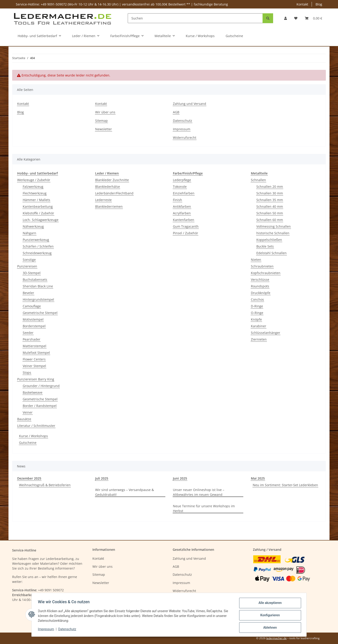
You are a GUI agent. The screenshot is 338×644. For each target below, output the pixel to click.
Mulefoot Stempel (36, 353)
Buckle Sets (265, 246)
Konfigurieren (269, 616)
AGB (176, 112)
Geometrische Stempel (40, 313)
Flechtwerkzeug (35, 193)
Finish (177, 200)
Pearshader (32, 339)
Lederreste (103, 200)
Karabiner (259, 326)
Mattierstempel (35, 346)
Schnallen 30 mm (270, 193)
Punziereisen (27, 266)
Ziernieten (259, 339)
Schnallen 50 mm (270, 213)
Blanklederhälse (108, 187)
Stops (27, 372)
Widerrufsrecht (185, 138)
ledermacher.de (276, 638)
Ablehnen (269, 628)
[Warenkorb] (313, 18)
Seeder (28, 333)
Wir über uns (105, 112)
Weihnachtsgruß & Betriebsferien (45, 485)
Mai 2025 (258, 478)
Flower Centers (34, 359)
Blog (319, 4)
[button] (285, 18)
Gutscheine (28, 443)
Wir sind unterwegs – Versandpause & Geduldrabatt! (125, 492)
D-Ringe (257, 306)
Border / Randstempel (40, 406)
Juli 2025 (102, 478)
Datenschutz (68, 630)
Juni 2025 (180, 478)
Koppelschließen (269, 240)
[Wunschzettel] (296, 18)
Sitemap (101, 121)
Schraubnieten (262, 266)
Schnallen (258, 180)
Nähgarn (29, 233)
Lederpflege (182, 180)
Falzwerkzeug (33, 187)
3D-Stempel (32, 273)
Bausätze (24, 419)
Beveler (28, 293)
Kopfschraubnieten (266, 273)
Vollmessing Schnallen (274, 226)
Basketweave (33, 392)
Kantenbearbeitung (38, 206)
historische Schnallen (273, 233)
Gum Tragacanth (186, 226)
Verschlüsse (260, 280)
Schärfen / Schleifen (38, 246)
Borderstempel (34, 326)
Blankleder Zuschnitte (112, 180)
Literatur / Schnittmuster (36, 426)
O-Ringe (257, 313)
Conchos (257, 299)
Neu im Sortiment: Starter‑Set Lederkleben (285, 485)
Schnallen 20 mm (270, 187)
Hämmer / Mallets (36, 200)
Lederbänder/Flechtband (114, 193)
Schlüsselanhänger (266, 333)
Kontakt (302, 4)
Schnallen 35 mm (270, 200)
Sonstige (29, 260)
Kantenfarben (184, 220)
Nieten (256, 260)
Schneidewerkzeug (37, 253)
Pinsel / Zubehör (186, 233)
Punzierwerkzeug (36, 240)
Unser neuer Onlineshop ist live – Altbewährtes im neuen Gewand (199, 492)
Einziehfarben (184, 193)
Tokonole (180, 187)
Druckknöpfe (261, 293)
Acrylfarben (182, 213)
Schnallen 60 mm (270, 220)
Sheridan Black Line (38, 286)
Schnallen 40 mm (270, 206)
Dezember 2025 (29, 478)
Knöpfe (256, 319)
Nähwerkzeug (33, 226)
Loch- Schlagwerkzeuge (41, 220)
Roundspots (260, 286)
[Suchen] (195, 18)
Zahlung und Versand (190, 104)
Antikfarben (182, 206)
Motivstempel (33, 319)
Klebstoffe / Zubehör (38, 213)
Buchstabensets (35, 280)
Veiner (28, 412)
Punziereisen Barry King (36, 379)
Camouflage (32, 306)
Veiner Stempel (34, 366)
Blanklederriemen (109, 206)
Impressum (47, 630)
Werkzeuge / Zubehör (34, 180)
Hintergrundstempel (38, 299)
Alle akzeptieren (269, 604)
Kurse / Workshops (33, 436)
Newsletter (104, 129)
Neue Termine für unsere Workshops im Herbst (204, 508)
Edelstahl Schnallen (272, 253)
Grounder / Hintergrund (41, 386)
